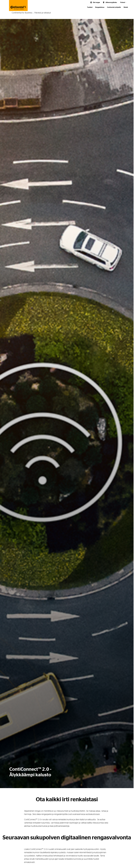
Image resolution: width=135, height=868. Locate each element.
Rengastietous (100, 7)
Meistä (126, 7)
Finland (123, 2)
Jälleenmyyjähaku (111, 2)
